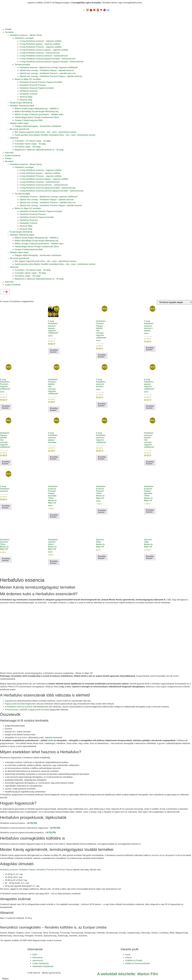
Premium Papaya (65, 870)
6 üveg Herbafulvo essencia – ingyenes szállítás (41, 41)
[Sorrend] (174, 302)
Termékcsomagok (22, 65)
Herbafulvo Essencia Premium (33, 85)
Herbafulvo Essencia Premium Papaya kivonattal (41, 82)
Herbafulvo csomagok (24, 38)
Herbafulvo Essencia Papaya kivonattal (37, 88)
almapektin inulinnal (174, 855)
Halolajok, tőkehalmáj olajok (22, 106)
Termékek (9, 32)
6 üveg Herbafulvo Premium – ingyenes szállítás (41, 47)
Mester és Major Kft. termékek (28, 79)
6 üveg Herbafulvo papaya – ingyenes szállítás (40, 44)
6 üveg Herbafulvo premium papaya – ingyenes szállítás (44, 50)
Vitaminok (14, 138)
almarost (156, 855)
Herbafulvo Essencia (29, 91)
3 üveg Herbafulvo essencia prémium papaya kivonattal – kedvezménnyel (52, 62)
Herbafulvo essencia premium (20, 707)
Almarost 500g (26, 97)
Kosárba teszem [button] (54, 351)
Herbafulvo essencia (9, 870)
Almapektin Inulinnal (28, 94)
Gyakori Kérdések (13, 156)
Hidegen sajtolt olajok (19, 123)
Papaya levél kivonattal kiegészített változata (24, 704)
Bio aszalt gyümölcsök (19, 129)
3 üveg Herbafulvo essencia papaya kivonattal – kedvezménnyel (47, 59)
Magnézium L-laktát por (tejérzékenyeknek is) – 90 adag (39, 150)
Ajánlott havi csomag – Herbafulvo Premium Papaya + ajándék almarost (51, 76)
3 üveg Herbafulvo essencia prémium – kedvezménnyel (44, 56)
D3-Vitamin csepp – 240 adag (28, 147)
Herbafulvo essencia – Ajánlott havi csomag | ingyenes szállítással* (49, 67)
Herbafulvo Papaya (27, 870)
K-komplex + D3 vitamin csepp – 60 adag (33, 141)
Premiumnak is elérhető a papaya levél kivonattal (28, 710)
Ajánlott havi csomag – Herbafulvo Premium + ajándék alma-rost (48, 73)
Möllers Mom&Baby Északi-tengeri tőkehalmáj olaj (36, 111)
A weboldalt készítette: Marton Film (128, 974)
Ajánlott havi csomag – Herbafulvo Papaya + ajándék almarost (47, 70)
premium (24, 738)
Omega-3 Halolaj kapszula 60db (29, 120)
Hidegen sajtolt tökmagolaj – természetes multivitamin (38, 126)
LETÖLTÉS (32, 823)
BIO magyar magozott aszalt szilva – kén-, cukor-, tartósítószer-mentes (45, 132)
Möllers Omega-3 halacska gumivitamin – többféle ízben (39, 114)
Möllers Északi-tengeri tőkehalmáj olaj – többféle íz (37, 109)
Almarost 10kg (26, 100)
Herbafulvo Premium (46, 870)
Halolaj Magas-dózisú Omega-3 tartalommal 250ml (37, 117)
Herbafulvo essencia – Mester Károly (26, 35)
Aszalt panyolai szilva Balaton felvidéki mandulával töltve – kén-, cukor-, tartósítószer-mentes (55, 135)
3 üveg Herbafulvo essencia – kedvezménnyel (40, 53)
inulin (51, 740)
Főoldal (8, 29)
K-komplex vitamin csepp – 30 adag (30, 144)
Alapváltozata (11, 701)
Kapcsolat (9, 153)
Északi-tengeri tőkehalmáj (21, 103)
